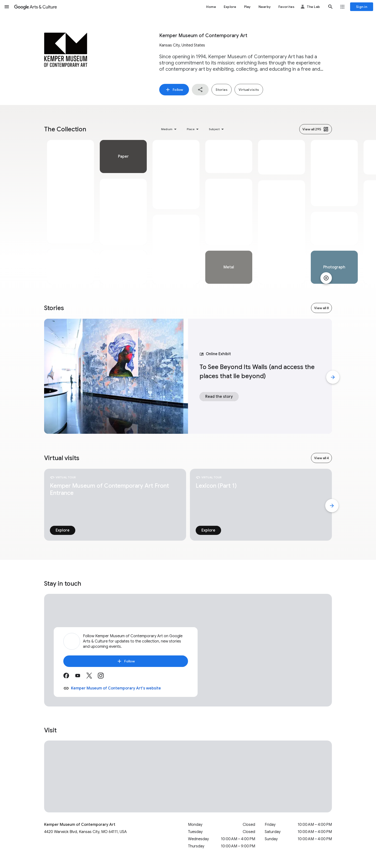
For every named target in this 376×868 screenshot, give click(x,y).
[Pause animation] (326, 278)
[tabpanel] (70, 212)
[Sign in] (362, 7)
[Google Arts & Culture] (35, 7)
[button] (7, 7)
